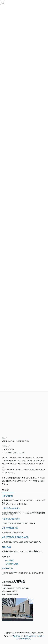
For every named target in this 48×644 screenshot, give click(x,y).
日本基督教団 (7, 496)
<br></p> (24, 405)
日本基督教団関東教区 (11, 508)
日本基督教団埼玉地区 (11, 519)
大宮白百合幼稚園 (12, 564)
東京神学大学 (7, 568)
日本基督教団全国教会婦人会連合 (15, 537)
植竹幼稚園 (9, 560)
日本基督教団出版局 (10, 528)
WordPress (17, 636)
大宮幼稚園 (6, 547)
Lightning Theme (30, 636)
